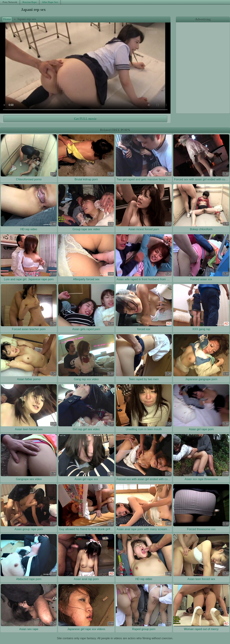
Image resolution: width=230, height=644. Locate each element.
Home (7, 19)
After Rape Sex (50, 2)
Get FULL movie (85, 119)
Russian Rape (30, 2)
